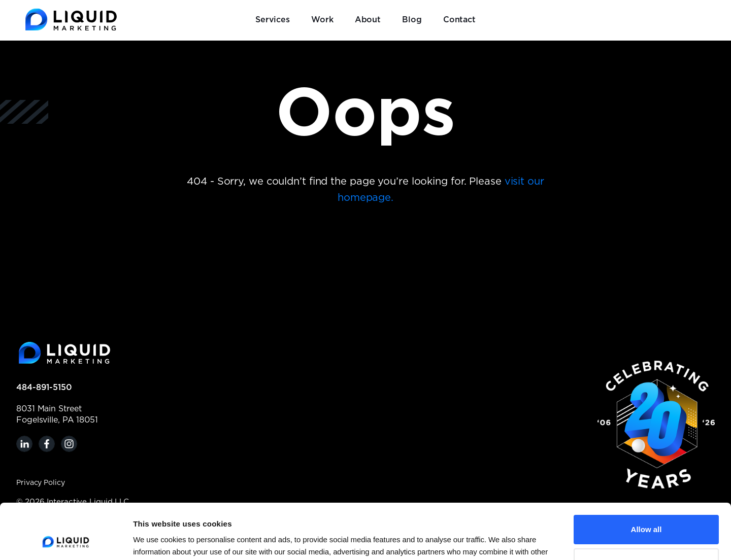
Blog (412, 20)
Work (322, 20)
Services (273, 20)
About (368, 20)
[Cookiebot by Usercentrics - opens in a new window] (66, 540)
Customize (647, 511)
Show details (156, 540)
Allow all (646, 478)
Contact (459, 20)
